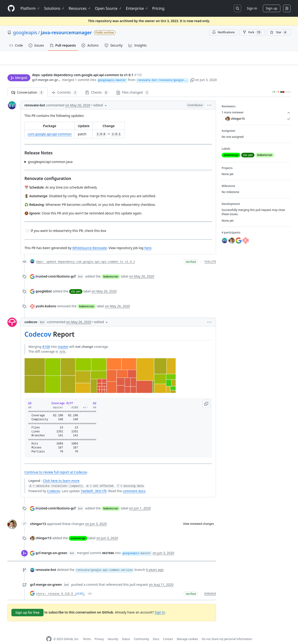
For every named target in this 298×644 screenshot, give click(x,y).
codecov (31, 315)
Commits (65, 85)
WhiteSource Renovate (89, 241)
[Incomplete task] (28, 223)
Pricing (158, 8)
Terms (87, 632)
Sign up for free (27, 605)
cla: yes (76, 284)
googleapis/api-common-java (50, 154)
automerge (78, 531)
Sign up (272, 8)
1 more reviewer (256, 105)
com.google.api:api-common (50, 127)
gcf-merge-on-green (47, 71)
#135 (80, 586)
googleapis (25, 32)
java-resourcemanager (66, 32)
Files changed (133, 85)
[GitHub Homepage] (49, 632)
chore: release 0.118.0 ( (56, 586)
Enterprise (137, 8)
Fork (252, 32)
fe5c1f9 (210, 255)
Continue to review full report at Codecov (56, 465)
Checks (97, 85)
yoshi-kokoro (46, 299)
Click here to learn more (61, 473)
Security (113, 632)
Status (126, 632)
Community (142, 632)
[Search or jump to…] (237, 8)
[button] (220, 71)
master (63, 339)
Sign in (252, 8)
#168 (46, 339)
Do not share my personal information (227, 632)
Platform (30, 8)
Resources (80, 8)
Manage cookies (187, 632)
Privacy (99, 632)
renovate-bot (35, 98)
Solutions (54, 8)
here (148, 241)
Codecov (38, 327)
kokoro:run (111, 269)
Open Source (109, 8)
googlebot (44, 284)
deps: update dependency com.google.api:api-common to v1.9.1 (86, 255)
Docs (156, 632)
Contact (168, 632)
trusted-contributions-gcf (56, 269)
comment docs (134, 483)
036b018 (210, 586)
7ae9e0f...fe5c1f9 (94, 483)
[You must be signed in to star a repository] (279, 32)
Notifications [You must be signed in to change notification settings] (223, 32)
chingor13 (38, 517)
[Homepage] (11, 8)
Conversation (28, 85)
